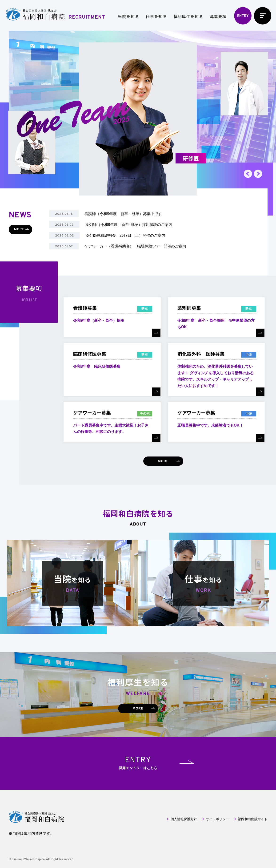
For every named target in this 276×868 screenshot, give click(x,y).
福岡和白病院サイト (253, 819)
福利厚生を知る (188, 16)
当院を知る (128, 16)
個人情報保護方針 (184, 819)
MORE (19, 229)
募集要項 (218, 16)
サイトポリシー (217, 819)
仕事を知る (156, 16)
